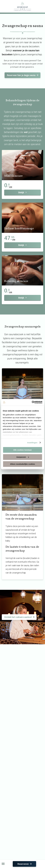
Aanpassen (23, 457)
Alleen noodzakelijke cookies (23, 464)
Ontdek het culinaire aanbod (20, 617)
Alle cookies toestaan (22, 450)
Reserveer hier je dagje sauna (23, 75)
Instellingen (32, 443)
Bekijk (23, 192)
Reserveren (25, 864)
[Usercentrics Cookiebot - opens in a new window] (32, 402)
